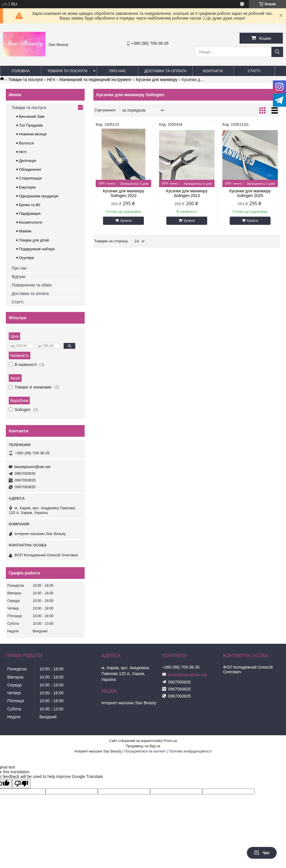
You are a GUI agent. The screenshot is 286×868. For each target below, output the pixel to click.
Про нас (118, 71)
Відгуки (19, 277)
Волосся (26, 143)
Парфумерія (30, 214)
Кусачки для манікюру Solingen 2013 (187, 193)
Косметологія (30, 222)
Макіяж (25, 231)
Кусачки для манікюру (157, 80)
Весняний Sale (32, 117)
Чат (262, 853)
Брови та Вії (30, 205)
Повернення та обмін (32, 285)
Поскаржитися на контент (145, 751)
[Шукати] (277, 52)
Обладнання (30, 169)
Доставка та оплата (165, 71)
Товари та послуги (67, 71)
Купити (126, 221)
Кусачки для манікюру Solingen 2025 (250, 193)
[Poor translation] (21, 784)
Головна (21, 71)
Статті (254, 71)
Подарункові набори (37, 249)
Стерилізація (30, 178)
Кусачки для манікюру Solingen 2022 (123, 193)
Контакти (213, 71)
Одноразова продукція (39, 196)
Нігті (51, 80)
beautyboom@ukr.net (32, 467)
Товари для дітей (34, 240)
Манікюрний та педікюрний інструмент (95, 80)
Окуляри (26, 258)
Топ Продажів (31, 125)
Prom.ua (170, 741)
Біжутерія (27, 187)
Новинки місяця (33, 134)
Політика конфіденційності (190, 751)
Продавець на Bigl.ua (143, 746)
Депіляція (27, 161)
